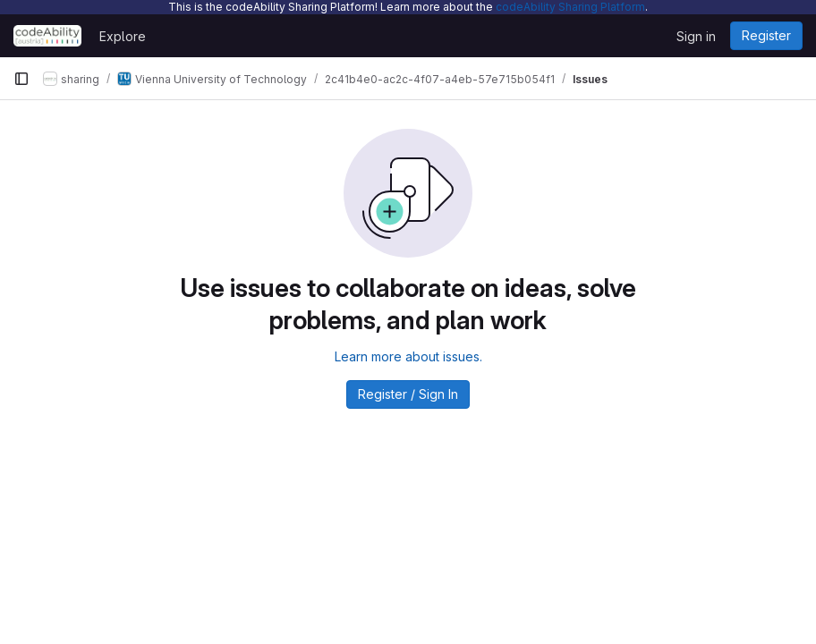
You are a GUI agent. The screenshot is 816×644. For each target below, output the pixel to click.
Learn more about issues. (408, 356)
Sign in (696, 36)
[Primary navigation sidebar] (21, 79)
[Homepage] (47, 36)
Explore (123, 36)
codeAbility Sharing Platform (570, 7)
